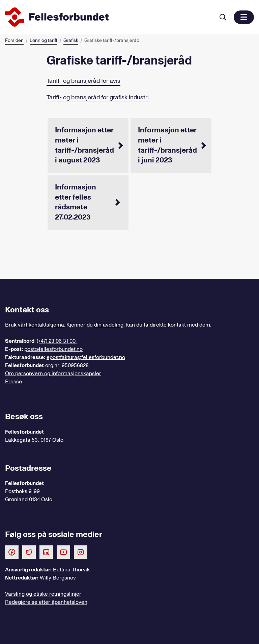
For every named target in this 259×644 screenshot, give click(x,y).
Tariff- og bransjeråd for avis (83, 81)
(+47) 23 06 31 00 (57, 341)
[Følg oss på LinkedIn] (46, 552)
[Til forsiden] (109, 17)
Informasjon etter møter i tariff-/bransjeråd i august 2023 (90, 145)
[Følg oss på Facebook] (12, 552)
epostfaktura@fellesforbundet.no (86, 357)
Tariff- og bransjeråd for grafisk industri (98, 97)
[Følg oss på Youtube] (63, 552)
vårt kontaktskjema (41, 325)
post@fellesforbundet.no (53, 349)
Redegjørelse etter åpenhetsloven (46, 602)
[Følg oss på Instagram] (81, 552)
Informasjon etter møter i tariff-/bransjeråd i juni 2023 (172, 145)
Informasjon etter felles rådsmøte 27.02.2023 (88, 202)
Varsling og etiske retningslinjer (43, 594)
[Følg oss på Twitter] (29, 552)
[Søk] (223, 17)
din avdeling (109, 325)
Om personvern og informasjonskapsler (53, 373)
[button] (244, 17)
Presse (13, 382)
